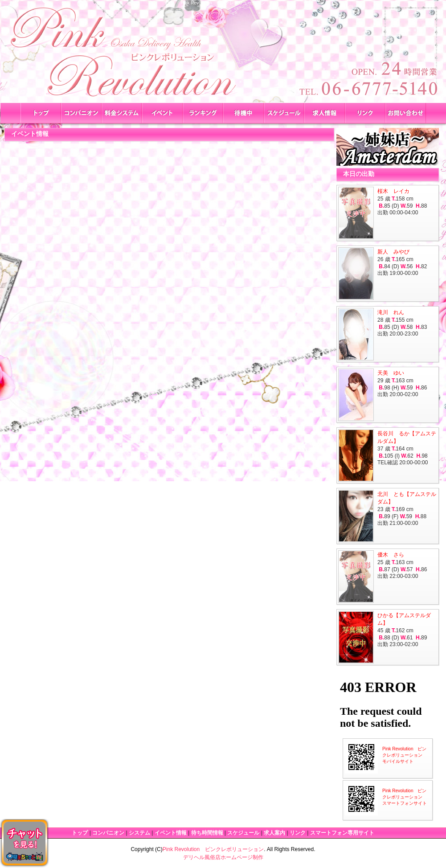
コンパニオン (108, 833)
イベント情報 (171, 833)
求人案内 (274, 833)
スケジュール (243, 833)
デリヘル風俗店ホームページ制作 (223, 857)
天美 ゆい (391, 373)
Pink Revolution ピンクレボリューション (213, 849)
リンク (298, 833)
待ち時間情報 (207, 833)
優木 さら (391, 555)
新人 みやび (393, 252)
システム (139, 833)
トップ (80, 833)
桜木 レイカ (393, 191)
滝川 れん (391, 312)
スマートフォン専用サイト (342, 833)
